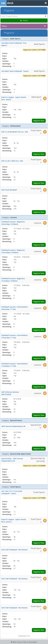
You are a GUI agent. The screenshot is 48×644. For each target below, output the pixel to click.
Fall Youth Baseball (9, 190)
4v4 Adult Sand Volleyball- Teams (15, 71)
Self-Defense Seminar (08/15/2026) (10, 393)
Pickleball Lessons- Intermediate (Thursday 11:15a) (14, 336)
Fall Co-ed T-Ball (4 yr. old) (12, 161)
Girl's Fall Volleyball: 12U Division (14, 579)
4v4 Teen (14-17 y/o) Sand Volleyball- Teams (12, 492)
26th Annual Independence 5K (13, 426)
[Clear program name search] (46, 16)
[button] (45, 98)
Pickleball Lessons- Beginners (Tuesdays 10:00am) (13, 280)
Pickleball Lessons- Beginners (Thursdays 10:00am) (13, 251)
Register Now (39, 121)
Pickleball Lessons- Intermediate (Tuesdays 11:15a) (14, 365)
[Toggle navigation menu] (46, 3)
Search (24, 20)
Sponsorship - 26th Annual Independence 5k (12, 460)
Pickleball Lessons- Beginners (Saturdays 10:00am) (13, 223)
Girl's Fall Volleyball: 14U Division (14, 608)
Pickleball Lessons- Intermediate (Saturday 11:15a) (14, 308)
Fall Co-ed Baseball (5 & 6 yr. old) (15, 132)
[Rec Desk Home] (13, 3)
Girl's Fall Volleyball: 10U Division (14, 550)
